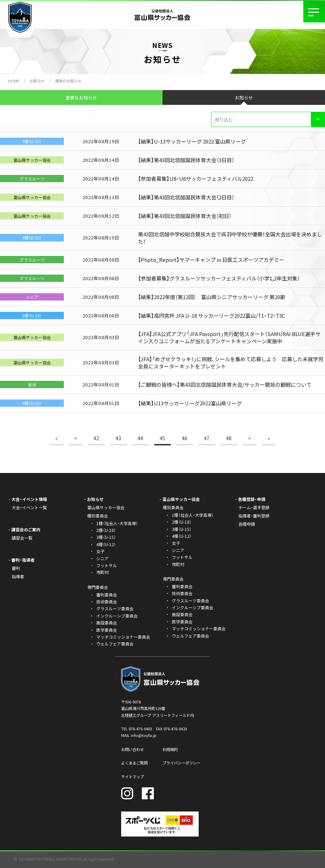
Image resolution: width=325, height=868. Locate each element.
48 (229, 438)
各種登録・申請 (252, 499)
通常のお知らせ (68, 81)
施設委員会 (107, 623)
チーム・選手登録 (254, 507)
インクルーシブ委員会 (117, 616)
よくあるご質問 (134, 763)
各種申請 (247, 524)
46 (185, 438)
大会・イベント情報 (29, 499)
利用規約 (170, 749)
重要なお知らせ (81, 97)
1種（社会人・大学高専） (117, 523)
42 (96, 438)
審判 (16, 568)
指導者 (18, 576)
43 (118, 438)
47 (207, 438)
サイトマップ (132, 777)
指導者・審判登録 (254, 516)
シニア (102, 558)
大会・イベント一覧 (29, 507)
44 (140, 438)
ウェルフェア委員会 (115, 644)
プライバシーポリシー (181, 763)
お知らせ (37, 81)
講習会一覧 (22, 538)
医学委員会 (107, 630)
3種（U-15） (106, 537)
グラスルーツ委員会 (115, 608)
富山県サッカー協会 (106, 507)
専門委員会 (173, 579)
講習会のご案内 (26, 529)
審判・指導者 (23, 560)
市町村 (102, 572)
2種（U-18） (106, 530)
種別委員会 (173, 507)
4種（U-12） (106, 544)
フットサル (107, 565)
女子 (100, 551)
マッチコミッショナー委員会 (123, 637)
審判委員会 (107, 595)
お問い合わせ (132, 749)
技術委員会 (107, 601)
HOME (14, 81)
